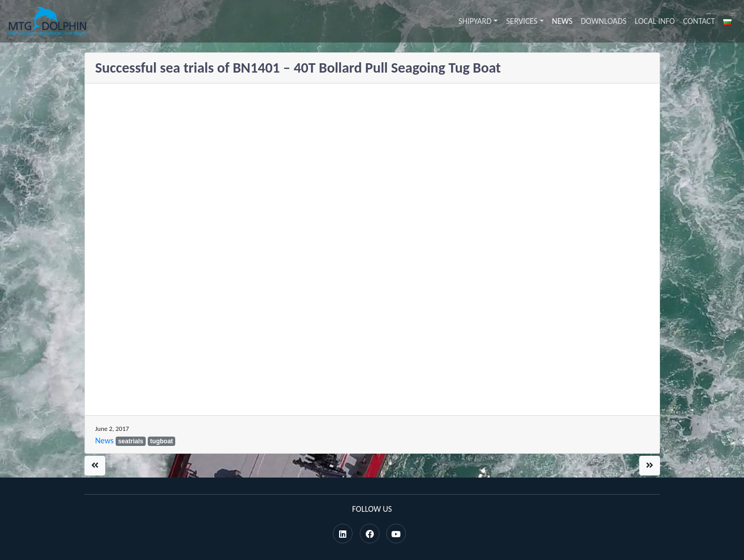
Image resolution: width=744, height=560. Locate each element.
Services (522, 21)
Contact (699, 21)
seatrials (131, 441)
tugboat (162, 441)
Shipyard (475, 21)
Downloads (603, 21)
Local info (655, 21)
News (563, 21)
